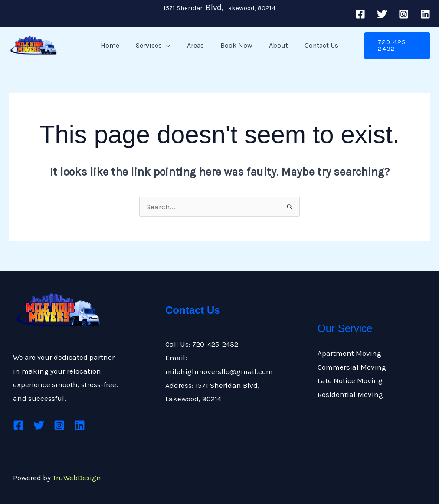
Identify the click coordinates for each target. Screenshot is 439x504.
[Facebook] (360, 14)
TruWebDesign (77, 478)
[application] (170, 46)
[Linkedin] (425, 14)
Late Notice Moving (350, 380)
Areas (197, 45)
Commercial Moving (352, 367)
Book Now (235, 45)
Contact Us (315, 45)
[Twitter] (382, 14)
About (275, 45)
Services (157, 46)
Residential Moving (350, 394)
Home (116, 45)
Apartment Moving (349, 353)
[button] (393, 46)
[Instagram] (404, 14)
